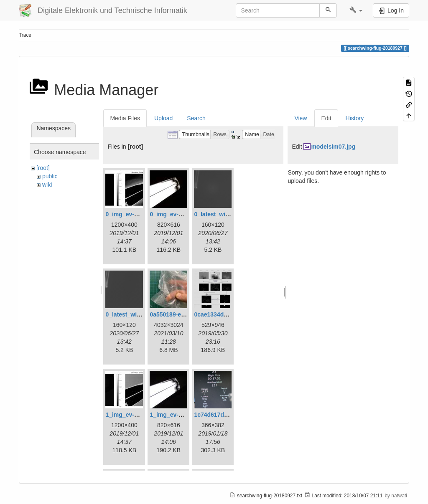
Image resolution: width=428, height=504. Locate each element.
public (50, 176)
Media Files (125, 118)
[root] (43, 168)
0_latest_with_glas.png (226, 214)
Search (196, 118)
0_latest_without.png (134, 314)
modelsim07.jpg (333, 147)
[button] (356, 10)
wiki (47, 185)
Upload (163, 118)
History (355, 118)
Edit (326, 118)
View (301, 118)
